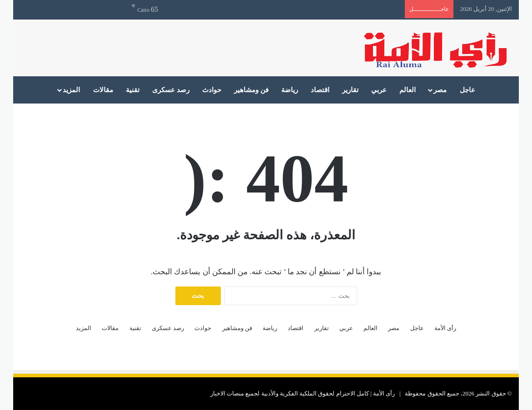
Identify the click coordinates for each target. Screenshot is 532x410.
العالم (408, 90)
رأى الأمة (445, 328)
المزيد (71, 90)
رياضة (290, 90)
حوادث (212, 90)
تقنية (133, 90)
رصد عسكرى (171, 90)
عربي (379, 90)
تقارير (350, 90)
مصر (440, 90)
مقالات (103, 90)
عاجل (467, 90)
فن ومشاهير (251, 90)
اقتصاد (320, 90)
